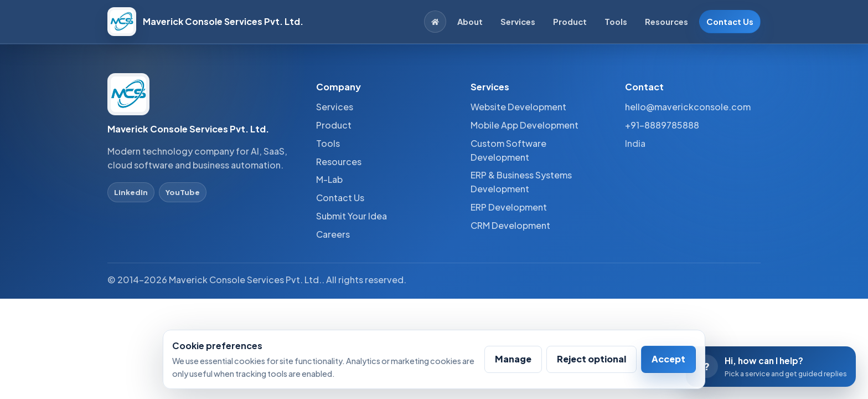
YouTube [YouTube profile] (183, 192)
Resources (666, 22)
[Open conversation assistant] (771, 367)
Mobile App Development (525, 125)
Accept (668, 359)
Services (518, 22)
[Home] (435, 22)
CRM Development (510, 225)
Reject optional (591, 359)
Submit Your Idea (352, 216)
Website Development (518, 107)
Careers (333, 234)
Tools (616, 22)
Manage (513, 359)
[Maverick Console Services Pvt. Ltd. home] (205, 22)
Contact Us (730, 22)
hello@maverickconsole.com (688, 107)
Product (570, 22)
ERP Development (509, 207)
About (470, 22)
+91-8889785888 (662, 125)
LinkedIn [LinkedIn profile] (131, 192)
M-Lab (329, 179)
